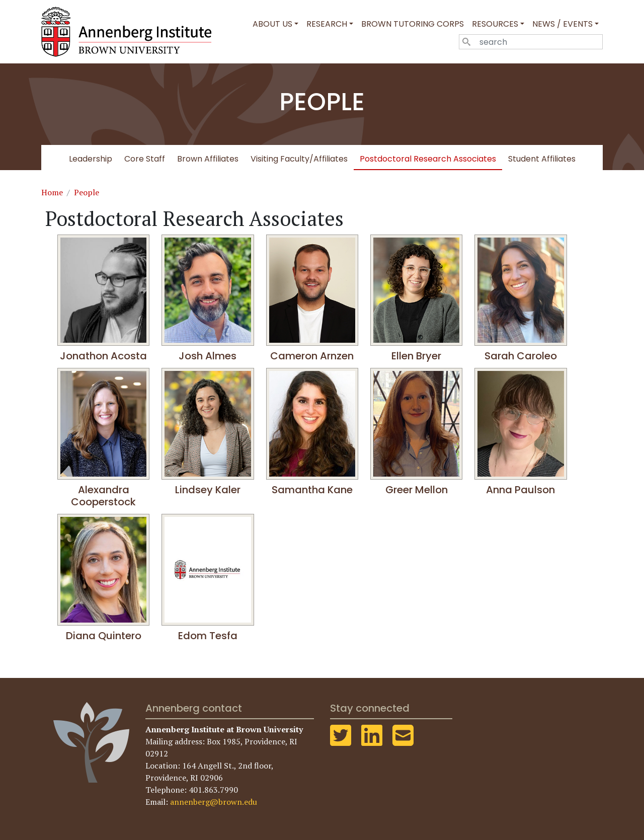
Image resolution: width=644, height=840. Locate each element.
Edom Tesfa (208, 636)
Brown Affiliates (208, 159)
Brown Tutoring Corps (413, 24)
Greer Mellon (417, 490)
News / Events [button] (562, 24)
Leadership (91, 159)
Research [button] (327, 24)
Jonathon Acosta (103, 356)
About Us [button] (272, 24)
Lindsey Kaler (208, 490)
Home (52, 192)
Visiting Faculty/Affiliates (299, 159)
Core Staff (145, 159)
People (87, 192)
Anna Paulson (520, 490)
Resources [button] (495, 24)
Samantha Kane (312, 490)
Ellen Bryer (416, 356)
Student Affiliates (542, 159)
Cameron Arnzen (312, 356)
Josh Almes (208, 356)
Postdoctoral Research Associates (428, 159)
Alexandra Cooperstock (103, 496)
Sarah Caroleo (521, 356)
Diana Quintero (104, 636)
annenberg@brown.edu (214, 802)
